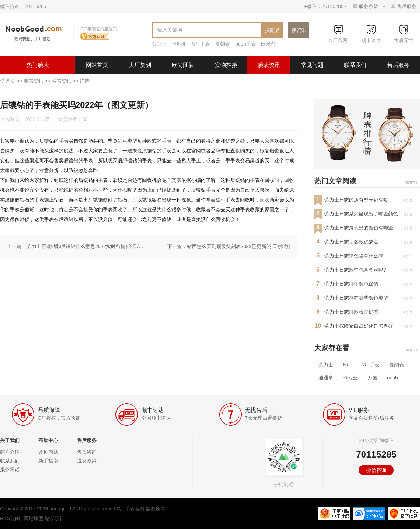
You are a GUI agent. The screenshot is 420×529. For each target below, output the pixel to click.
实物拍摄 (226, 65)
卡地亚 (179, 44)
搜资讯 (299, 30)
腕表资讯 (269, 65)
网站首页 (97, 65)
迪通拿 (326, 378)
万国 (372, 378)
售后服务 (407, 6)
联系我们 (355, 65)
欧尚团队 (183, 65)
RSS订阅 (10, 518)
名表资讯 (62, 81)
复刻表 (223, 44)
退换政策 (87, 461)
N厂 (347, 365)
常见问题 (312, 65)
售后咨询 (87, 452)
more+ (411, 183)
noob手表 (246, 44)
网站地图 (34, 518)
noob (393, 378)
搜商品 (272, 30)
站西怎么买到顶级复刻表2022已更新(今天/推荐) (239, 246)
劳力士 (159, 44)
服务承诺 (10, 469)
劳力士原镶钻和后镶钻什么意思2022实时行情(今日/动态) (86, 246)
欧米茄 (268, 44)
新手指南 (48, 461)
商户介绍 (10, 452)
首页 (10, 81)
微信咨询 (376, 470)
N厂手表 (201, 44)
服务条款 (369, 6)
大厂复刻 (140, 65)
